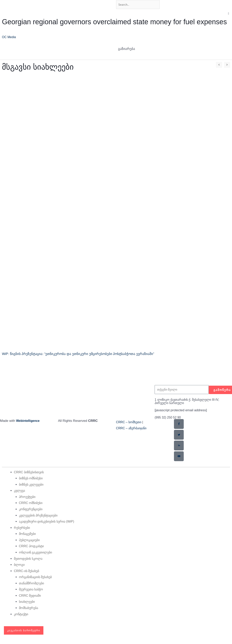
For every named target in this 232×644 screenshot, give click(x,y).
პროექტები (28, 497)
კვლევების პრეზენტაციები (40, 516)
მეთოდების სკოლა (29, 559)
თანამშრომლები (33, 584)
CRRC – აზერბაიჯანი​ (133, 429)
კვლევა (20, 491)
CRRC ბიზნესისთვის (30, 473)
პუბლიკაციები (30, 541)
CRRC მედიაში (31, 596)
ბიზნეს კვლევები (33, 485)
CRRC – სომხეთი (130, 423)
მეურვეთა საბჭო (32, 590)
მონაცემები (28, 534)
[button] (229, 14)
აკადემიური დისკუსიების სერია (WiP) (49, 522)
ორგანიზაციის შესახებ (37, 578)
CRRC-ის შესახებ (28, 571)
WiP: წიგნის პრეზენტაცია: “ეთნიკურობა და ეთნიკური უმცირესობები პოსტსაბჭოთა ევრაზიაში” (78, 355)
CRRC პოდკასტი (32, 547)
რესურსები (23, 528)
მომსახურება (30, 609)
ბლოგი (20, 565)
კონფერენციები (32, 510)
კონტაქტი (22, 615)
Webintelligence (29, 421)
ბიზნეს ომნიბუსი (32, 479)
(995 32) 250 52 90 (169, 418)
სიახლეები (28, 602)
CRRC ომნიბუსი (32, 503)
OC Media (9, 38)
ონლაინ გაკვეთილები (37, 553)
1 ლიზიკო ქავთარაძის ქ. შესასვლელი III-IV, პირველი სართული (190, 402)
